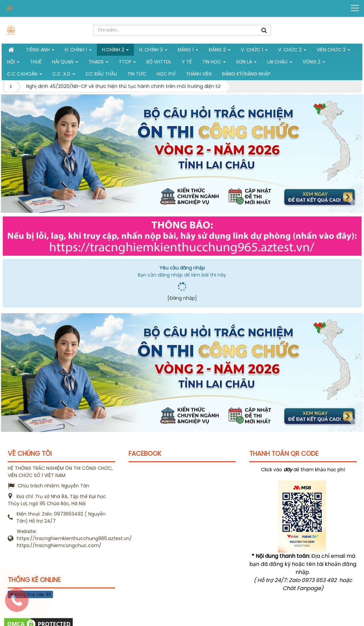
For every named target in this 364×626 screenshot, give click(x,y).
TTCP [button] (127, 63)
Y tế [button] (187, 62)
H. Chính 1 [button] (78, 51)
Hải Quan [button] (65, 63)
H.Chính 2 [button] (115, 51)
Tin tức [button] (137, 74)
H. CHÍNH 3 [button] (153, 51)
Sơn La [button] (246, 63)
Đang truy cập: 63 (30, 594)
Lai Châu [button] (280, 63)
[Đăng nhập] (182, 298)
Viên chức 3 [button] (333, 51)
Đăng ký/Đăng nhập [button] (246, 74)
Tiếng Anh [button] (40, 51)
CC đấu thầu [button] (101, 74)
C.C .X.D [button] (64, 75)
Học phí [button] (166, 74)
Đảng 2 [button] (220, 51)
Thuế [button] (36, 62)
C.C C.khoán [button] (24, 75)
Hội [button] (13, 63)
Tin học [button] (214, 63)
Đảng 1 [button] (188, 51)
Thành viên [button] (199, 74)
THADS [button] (98, 63)
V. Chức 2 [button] (292, 51)
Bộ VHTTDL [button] (159, 62)
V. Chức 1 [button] (254, 51)
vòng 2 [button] (314, 63)
